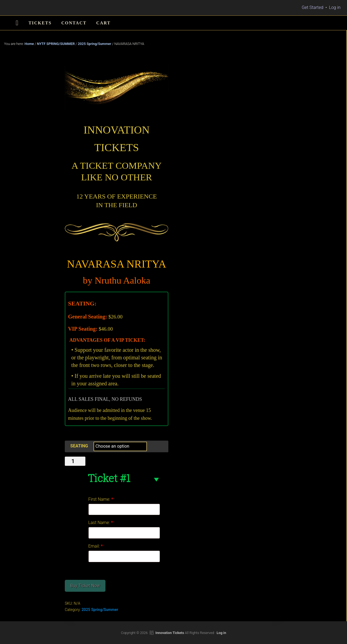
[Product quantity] (75, 461)
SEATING (79, 446)
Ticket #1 (109, 478)
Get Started (313, 7)
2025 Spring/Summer (94, 44)
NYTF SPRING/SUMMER (56, 44)
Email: (96, 546)
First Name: (101, 499)
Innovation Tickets (170, 633)
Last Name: (101, 523)
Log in (335, 7)
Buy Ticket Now (85, 586)
